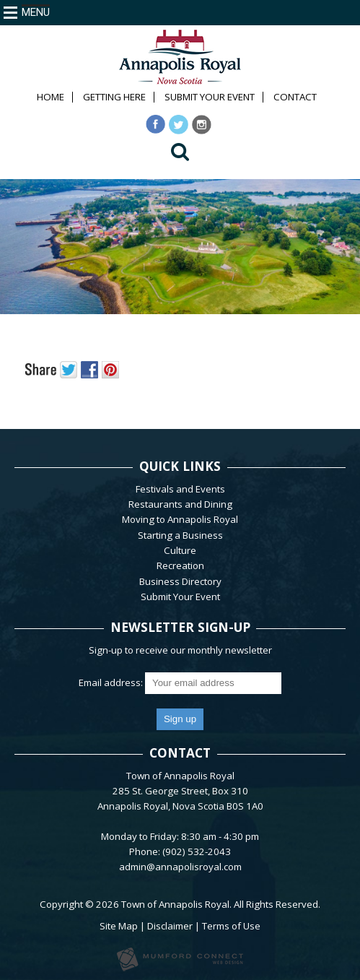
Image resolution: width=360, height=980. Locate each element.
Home (51, 97)
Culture (180, 550)
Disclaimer (170, 926)
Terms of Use (231, 926)
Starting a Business (180, 535)
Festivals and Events (180, 489)
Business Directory (180, 581)
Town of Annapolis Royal (175, 904)
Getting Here (114, 97)
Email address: (112, 682)
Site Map (119, 926)
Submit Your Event (210, 97)
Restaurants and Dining (180, 504)
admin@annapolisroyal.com (180, 867)
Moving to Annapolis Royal (180, 519)
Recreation (180, 565)
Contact (295, 97)
